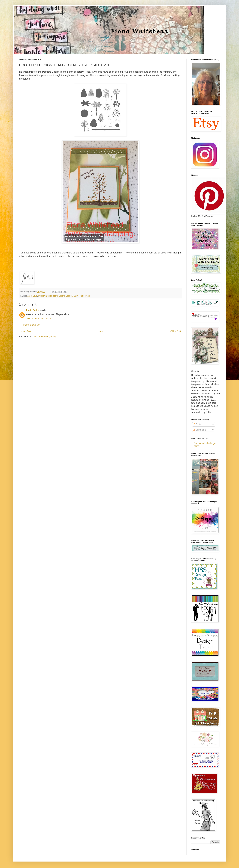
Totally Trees (84, 296)
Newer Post (26, 331)
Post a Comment (31, 325)
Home (101, 331)
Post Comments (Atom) (44, 337)
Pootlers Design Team (48, 296)
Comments (200, 430)
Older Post (176, 331)
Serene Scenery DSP (68, 296)
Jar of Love (32, 296)
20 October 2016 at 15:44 (39, 318)
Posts (197, 424)
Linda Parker (33, 310)
